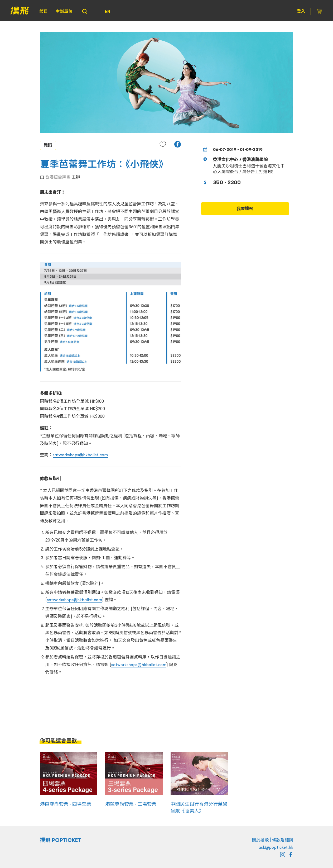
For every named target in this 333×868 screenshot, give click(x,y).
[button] (178, 144)
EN (107, 11)
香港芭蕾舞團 (58, 177)
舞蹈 (48, 145)
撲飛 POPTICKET (61, 840)
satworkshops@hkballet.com (80, 455)
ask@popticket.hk (276, 847)
